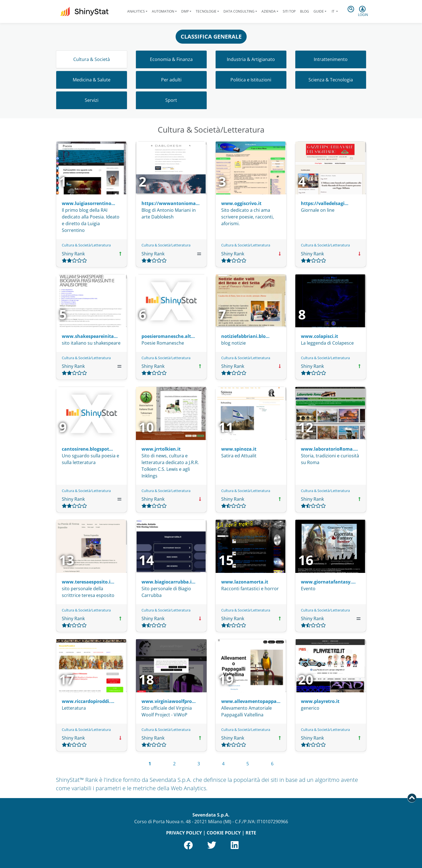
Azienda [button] (269, 11)
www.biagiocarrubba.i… (168, 582)
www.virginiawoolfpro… (169, 701)
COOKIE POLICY (224, 833)
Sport (171, 100)
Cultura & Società (92, 59)
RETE (251, 833)
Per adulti (171, 80)
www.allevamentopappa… (251, 701)
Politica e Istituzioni (251, 80)
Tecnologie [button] (206, 11)
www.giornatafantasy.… (328, 582)
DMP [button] (185, 11)
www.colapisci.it (320, 336)
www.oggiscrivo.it (241, 203)
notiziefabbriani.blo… (245, 336)
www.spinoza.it (239, 449)
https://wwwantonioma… (171, 203)
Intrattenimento (331, 59)
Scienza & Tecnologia (331, 80)
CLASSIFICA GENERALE (211, 37)
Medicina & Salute (92, 80)
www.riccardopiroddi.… (88, 701)
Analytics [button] (136, 11)
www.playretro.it (320, 701)
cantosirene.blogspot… (87, 449)
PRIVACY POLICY (184, 833)
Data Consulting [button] (239, 11)
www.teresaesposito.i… (88, 582)
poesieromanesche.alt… (168, 336)
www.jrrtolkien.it (161, 449)
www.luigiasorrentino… (89, 203)
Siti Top (289, 11)
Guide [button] (319, 11)
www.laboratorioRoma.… (329, 449)
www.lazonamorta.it (245, 582)
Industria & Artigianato (251, 59)
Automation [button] (163, 11)
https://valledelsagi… (325, 203)
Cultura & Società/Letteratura (86, 245)
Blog (305, 11)
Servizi (92, 100)
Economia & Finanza (171, 59)
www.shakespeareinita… (90, 336)
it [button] (333, 11)
